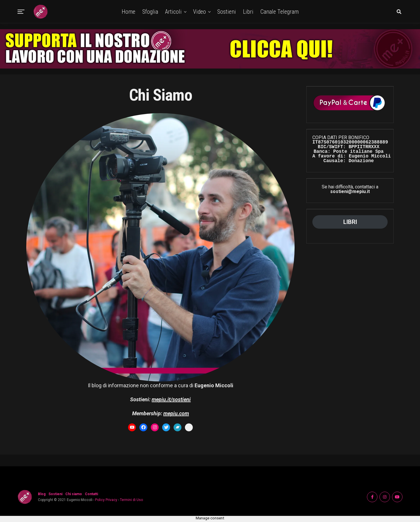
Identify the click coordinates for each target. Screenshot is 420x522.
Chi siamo (74, 494)
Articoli (173, 12)
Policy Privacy (106, 500)
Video (199, 12)
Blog (42, 494)
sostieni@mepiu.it (350, 191)
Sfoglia (150, 12)
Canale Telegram (280, 12)
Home (128, 12)
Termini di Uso (131, 500)
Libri (248, 12)
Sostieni (227, 12)
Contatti (91, 494)
